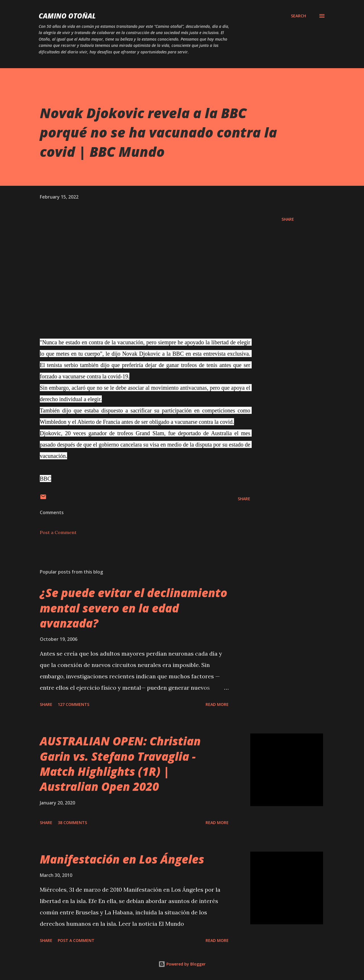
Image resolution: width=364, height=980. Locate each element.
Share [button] (288, 219)
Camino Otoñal (67, 16)
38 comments (72, 822)
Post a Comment (58, 532)
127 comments (74, 704)
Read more (217, 704)
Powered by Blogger (182, 964)
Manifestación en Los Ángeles (122, 859)
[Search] (298, 16)
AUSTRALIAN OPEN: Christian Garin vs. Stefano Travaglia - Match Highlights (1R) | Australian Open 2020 (120, 764)
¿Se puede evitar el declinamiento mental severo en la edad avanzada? (134, 608)
